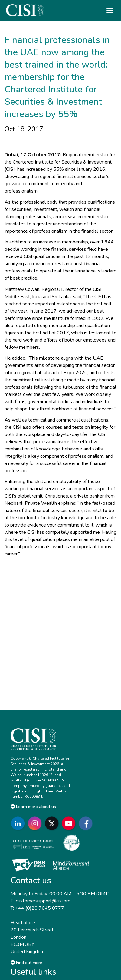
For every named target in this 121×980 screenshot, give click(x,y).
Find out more (26, 963)
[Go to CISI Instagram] (36, 823)
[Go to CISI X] (53, 823)
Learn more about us (33, 807)
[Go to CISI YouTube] (70, 823)
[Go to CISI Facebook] (87, 823)
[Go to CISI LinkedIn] (19, 823)
